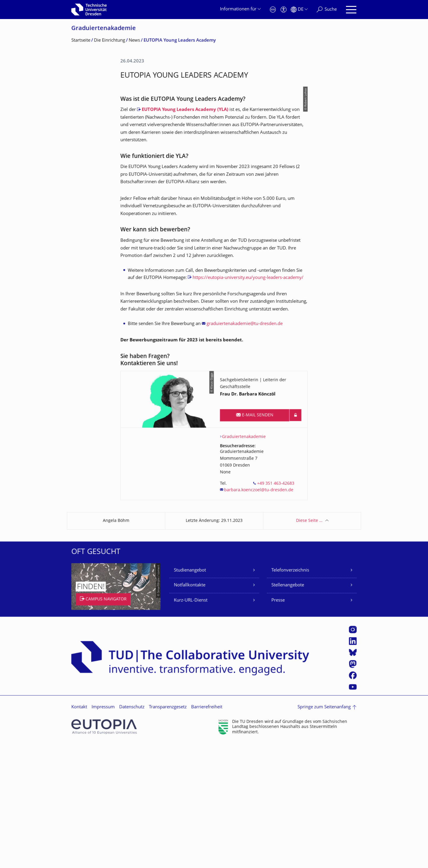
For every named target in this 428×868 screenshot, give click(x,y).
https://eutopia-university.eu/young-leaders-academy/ (248, 402)
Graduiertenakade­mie (104, 29)
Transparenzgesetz (168, 832)
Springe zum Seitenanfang (324, 832)
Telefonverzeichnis (290, 695)
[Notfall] (273, 10)
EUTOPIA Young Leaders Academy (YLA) (185, 234)
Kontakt (79, 832)
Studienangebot (190, 695)
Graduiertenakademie (244, 561)
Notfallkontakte (190, 710)
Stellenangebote (288, 710)
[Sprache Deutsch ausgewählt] (299, 10)
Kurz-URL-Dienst (191, 725)
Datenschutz (132, 832)
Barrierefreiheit (207, 832)
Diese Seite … (309, 645)
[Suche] (327, 10)
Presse (278, 725)
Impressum (103, 832)
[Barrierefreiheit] (284, 10)
